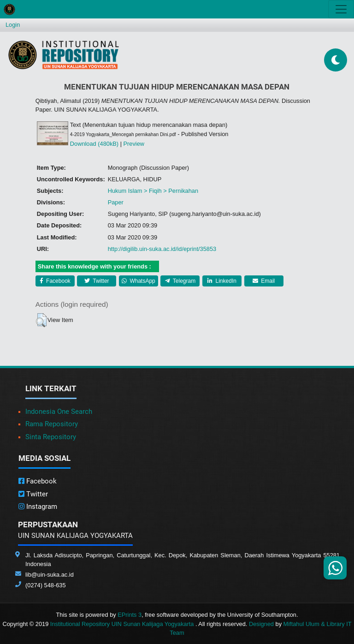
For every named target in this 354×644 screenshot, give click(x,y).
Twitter (97, 281)
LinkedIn (222, 281)
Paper (116, 202)
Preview (134, 144)
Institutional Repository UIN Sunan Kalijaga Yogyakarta (123, 624)
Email (264, 281)
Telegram (180, 281)
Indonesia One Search (59, 411)
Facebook (55, 281)
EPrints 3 (130, 615)
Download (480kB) (94, 144)
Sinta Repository (51, 437)
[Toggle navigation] (341, 9)
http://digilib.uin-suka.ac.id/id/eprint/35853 (162, 249)
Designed (261, 624)
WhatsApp (139, 281)
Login (13, 25)
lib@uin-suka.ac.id (50, 575)
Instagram (38, 507)
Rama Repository (52, 424)
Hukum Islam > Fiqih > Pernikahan (153, 191)
